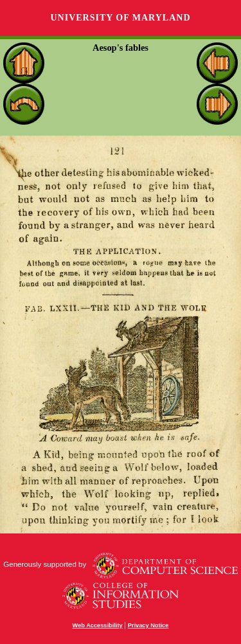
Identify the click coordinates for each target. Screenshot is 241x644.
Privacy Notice (148, 625)
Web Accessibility (98, 625)
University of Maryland (120, 18)
